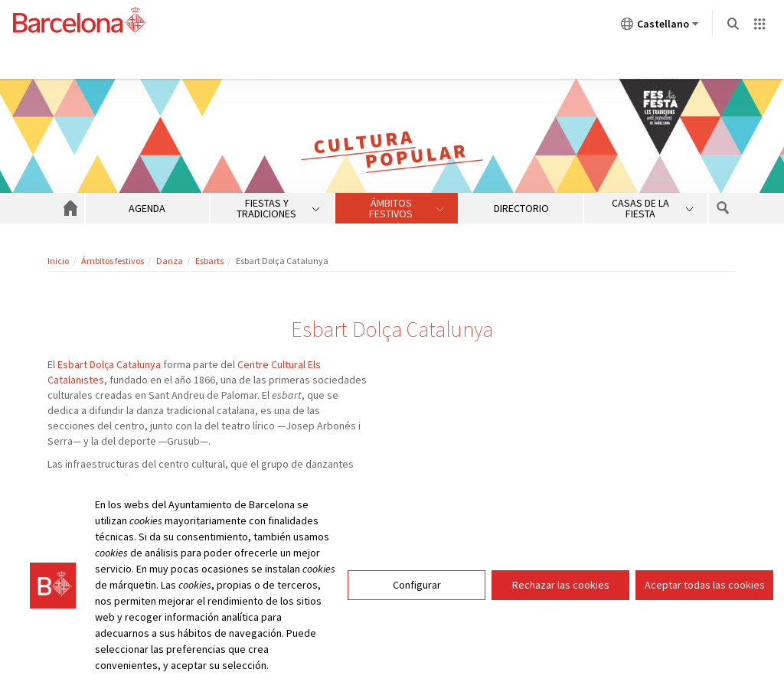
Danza (170, 261)
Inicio (58, 261)
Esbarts (209, 261)
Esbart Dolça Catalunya (109, 364)
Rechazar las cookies (561, 585)
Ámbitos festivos (113, 261)
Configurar (417, 585)
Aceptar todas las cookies (705, 585)
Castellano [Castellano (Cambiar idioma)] (660, 27)
